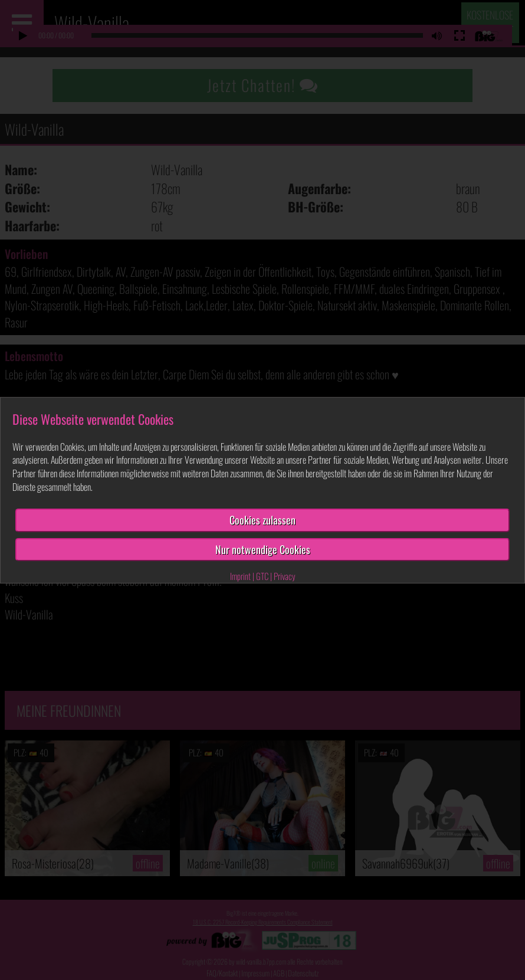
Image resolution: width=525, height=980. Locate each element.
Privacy (285, 576)
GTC (262, 576)
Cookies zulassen (262, 520)
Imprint (240, 576)
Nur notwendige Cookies (263, 549)
